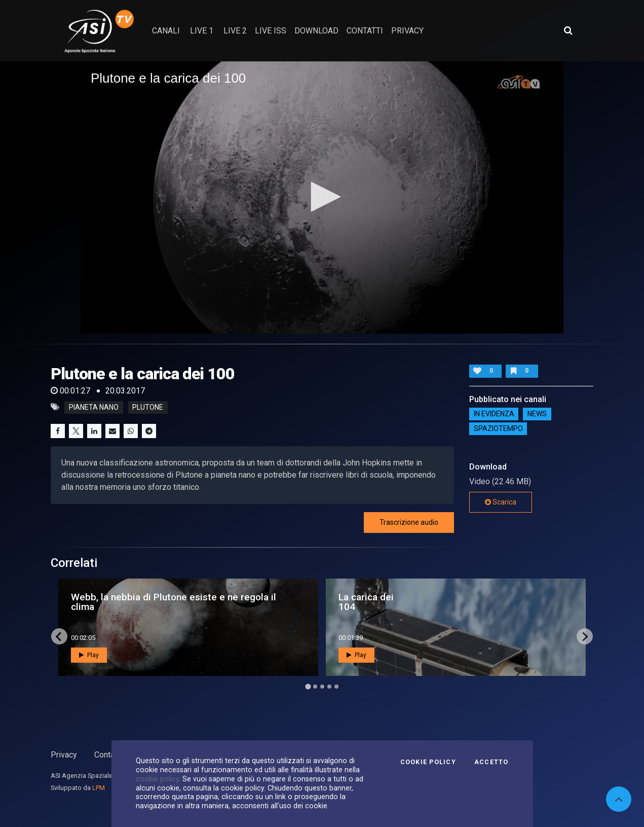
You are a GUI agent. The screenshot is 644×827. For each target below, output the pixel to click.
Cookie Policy (428, 762)
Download (316, 31)
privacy (407, 31)
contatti (365, 31)
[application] (322, 197)
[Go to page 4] (329, 687)
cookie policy (157, 779)
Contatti (108, 755)
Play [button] (89, 655)
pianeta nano (94, 407)
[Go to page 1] (308, 687)
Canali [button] (166, 31)
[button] (322, 197)
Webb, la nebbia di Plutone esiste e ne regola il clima (174, 602)
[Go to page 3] (322, 687)
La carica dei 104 (366, 602)
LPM (99, 788)
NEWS (537, 414)
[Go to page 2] (315, 687)
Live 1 (202, 31)
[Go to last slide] (59, 636)
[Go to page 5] (336, 687)
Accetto (491, 762)
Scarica (501, 502)
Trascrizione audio (409, 522)
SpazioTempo (498, 429)
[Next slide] (585, 636)
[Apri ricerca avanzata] (568, 30)
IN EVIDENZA (494, 414)
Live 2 (235, 31)
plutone (148, 407)
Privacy (64, 755)
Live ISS (271, 31)
